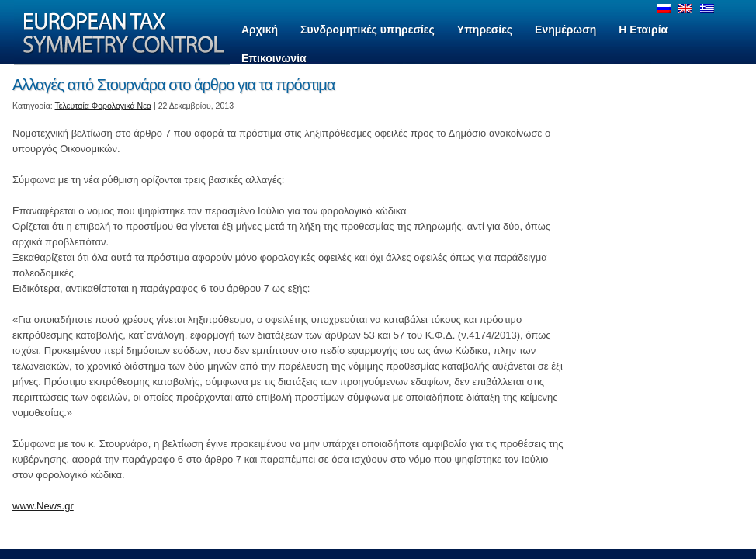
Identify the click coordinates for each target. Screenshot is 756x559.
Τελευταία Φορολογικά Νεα (104, 106)
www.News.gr (43, 506)
